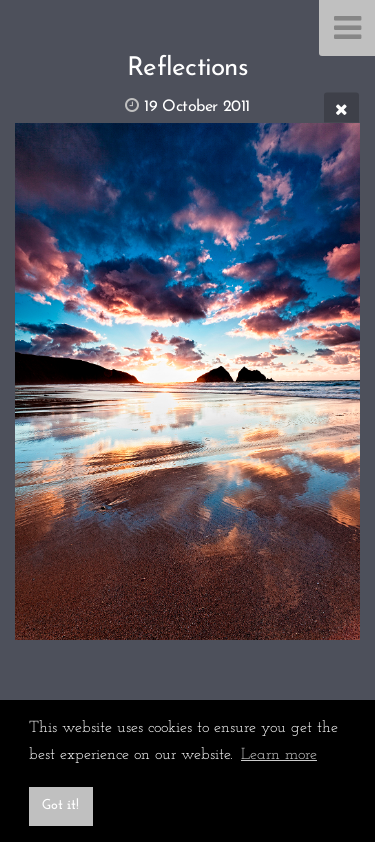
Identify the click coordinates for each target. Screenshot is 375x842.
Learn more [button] (279, 755)
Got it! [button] (60, 805)
